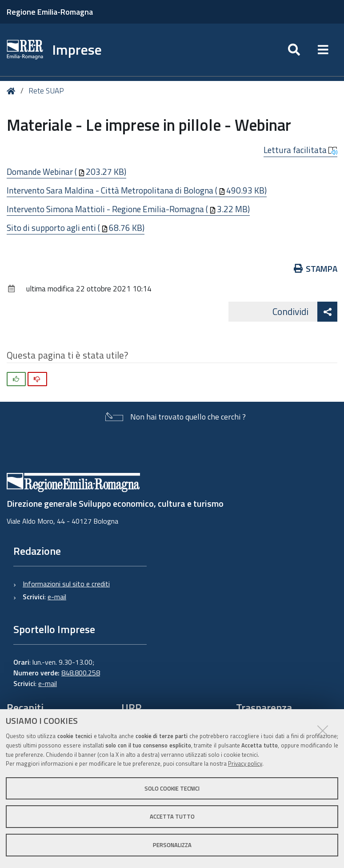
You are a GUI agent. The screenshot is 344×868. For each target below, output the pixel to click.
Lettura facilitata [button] (300, 150)
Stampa (316, 268)
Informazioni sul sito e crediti (66, 584)
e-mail (57, 597)
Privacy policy (245, 763)
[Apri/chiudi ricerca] (294, 50)
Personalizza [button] (172, 845)
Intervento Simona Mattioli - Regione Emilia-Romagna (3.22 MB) (128, 209)
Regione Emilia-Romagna (50, 12)
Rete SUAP (46, 91)
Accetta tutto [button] (172, 816)
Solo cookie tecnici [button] (172, 788)
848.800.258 (81, 673)
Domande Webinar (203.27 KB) (66, 172)
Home (13, 91)
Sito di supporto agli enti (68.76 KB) (76, 228)
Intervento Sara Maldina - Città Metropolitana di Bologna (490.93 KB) (137, 190)
